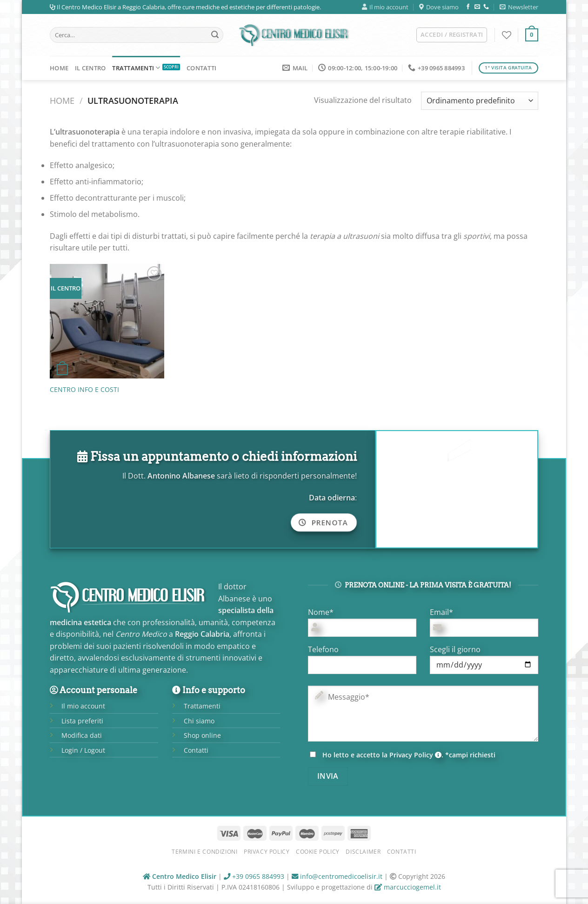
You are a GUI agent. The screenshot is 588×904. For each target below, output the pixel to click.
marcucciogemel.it (408, 887)
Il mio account (385, 7)
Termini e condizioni (204, 852)
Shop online (202, 735)
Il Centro (90, 68)
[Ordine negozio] (480, 101)
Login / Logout (83, 750)
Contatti (201, 68)
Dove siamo (439, 7)
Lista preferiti (82, 721)
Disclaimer (363, 852)
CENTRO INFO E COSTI (84, 390)
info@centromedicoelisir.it (337, 876)
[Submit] (215, 35)
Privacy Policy (415, 755)
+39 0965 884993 (254, 876)
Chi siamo (199, 721)
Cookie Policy (318, 852)
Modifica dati (82, 735)
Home (59, 68)
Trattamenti (136, 68)
